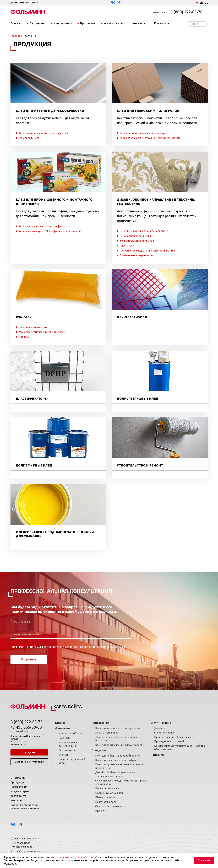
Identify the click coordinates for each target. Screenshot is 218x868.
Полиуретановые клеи (109, 793)
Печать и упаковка (107, 732)
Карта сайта (18, 796)
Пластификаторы (106, 802)
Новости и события (71, 733)
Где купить (162, 23)
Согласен (204, 860)
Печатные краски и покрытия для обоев (144, 231)
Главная (16, 23)
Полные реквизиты (22, 847)
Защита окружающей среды (72, 761)
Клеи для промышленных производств (119, 745)
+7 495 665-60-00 (26, 729)
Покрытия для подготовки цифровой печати (147, 250)
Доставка (160, 728)
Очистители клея (29, 138)
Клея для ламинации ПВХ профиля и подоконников (50, 231)
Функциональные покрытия (137, 241)
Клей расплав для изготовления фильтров (44, 226)
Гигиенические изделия (33, 327)
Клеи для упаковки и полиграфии (116, 760)
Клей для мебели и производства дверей (43, 133)
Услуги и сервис (114, 23)
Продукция (87, 23)
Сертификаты (67, 750)
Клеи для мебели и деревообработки (118, 728)
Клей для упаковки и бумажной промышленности (150, 138)
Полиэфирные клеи (107, 789)
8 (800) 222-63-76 (186, 12)
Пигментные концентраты (136, 255)
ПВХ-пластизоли (105, 797)
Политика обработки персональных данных (25, 807)
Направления (62, 23)
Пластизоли (127, 246)
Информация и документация (68, 744)
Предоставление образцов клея (174, 737)
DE (206, 3)
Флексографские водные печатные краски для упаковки (121, 782)
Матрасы (24, 337)
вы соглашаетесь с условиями (70, 857)
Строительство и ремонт (111, 806)
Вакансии (64, 738)
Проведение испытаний (169, 741)
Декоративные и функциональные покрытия (117, 739)
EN (201, 3)
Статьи (63, 755)
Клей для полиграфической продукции (143, 133)
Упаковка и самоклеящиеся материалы (42, 332)
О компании (37, 23)
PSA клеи (101, 811)
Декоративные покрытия (135, 236)
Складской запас (164, 732)
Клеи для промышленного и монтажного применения (120, 766)
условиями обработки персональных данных (95, 647)
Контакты (139, 23)
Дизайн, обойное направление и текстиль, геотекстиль (115, 774)
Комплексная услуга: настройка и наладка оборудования (179, 748)
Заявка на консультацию (29, 762)
